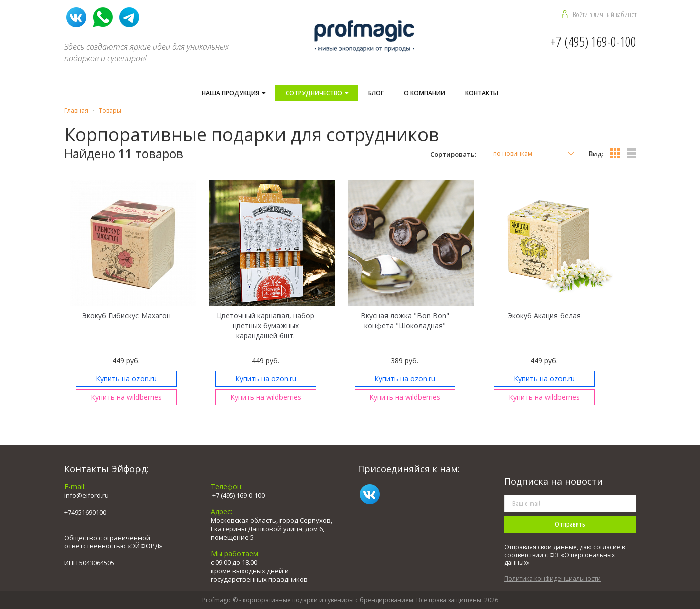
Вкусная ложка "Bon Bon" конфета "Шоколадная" (405, 320)
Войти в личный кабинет (604, 14)
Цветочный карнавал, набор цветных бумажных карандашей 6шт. (266, 325)
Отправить (570, 524)
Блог (376, 93)
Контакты (482, 93)
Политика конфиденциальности (552, 579)
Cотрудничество (315, 93)
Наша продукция (231, 93)
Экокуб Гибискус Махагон (126, 315)
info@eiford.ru (87, 495)
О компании (425, 93)
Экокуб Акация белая (544, 315)
